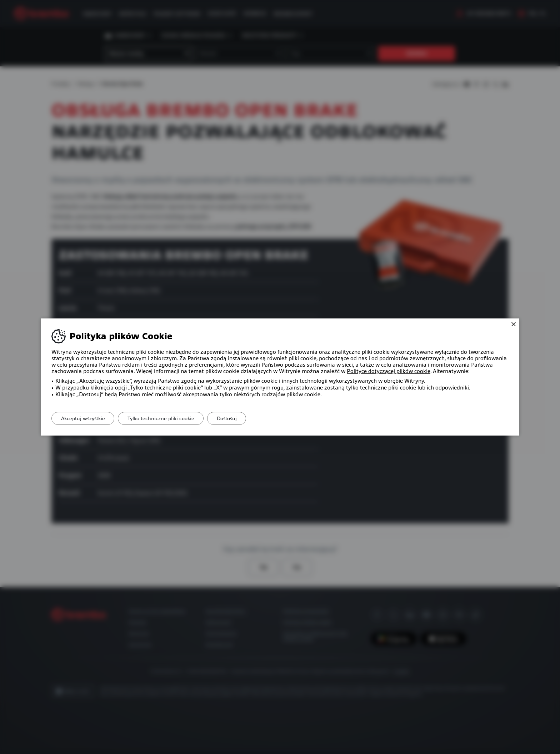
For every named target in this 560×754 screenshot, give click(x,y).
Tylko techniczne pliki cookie (166, 418)
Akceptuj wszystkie (84, 418)
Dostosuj (235, 418)
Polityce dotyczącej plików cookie (389, 371)
